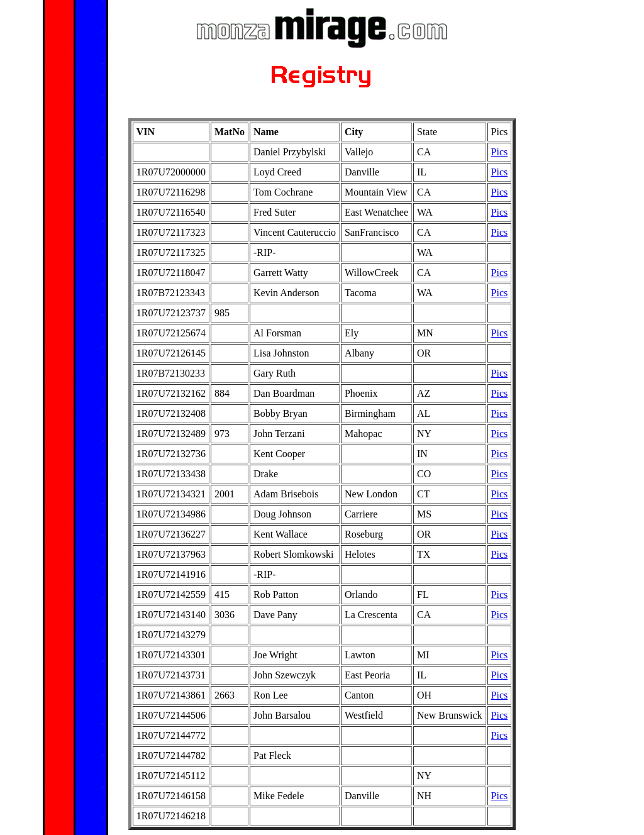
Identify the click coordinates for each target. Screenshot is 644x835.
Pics (500, 152)
